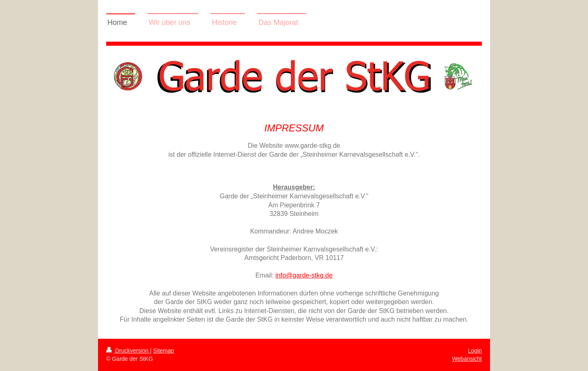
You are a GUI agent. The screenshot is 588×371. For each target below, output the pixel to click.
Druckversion (128, 351)
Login (475, 351)
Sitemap (164, 351)
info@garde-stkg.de (304, 275)
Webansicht (467, 359)
